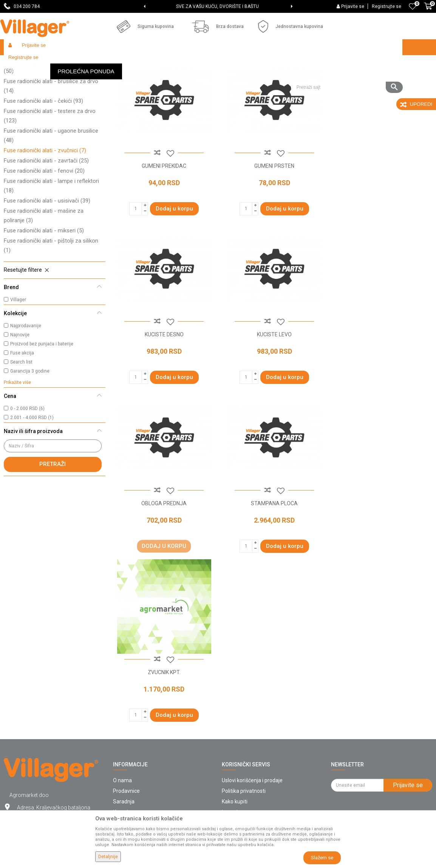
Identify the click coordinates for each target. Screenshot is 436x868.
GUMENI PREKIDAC (164, 220)
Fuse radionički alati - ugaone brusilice (51, 191)
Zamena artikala (241, 780)
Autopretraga (223, 78)
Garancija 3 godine (30, 426)
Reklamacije (236, 758)
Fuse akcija (22, 408)
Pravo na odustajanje (247, 748)
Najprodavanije (26, 381)
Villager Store (18, 63)
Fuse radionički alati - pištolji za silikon (51, 301)
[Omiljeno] (413, 6)
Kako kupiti (235, 684)
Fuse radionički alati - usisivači (47, 256)
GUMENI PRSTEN (272, 220)
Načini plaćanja (240, 716)
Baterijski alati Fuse (107, 63)
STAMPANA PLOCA (382, 387)
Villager (18, 355)
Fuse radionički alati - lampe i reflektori (51, 241)
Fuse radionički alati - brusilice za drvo (51, 141)
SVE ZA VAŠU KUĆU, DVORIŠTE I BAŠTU (217, 6)
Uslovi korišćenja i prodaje (252, 663)
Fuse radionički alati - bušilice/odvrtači (51, 121)
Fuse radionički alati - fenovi (44, 226)
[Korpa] (428, 10)
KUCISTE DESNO (381, 220)
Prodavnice (126, 674)
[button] (347, 63)
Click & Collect (238, 706)
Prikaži (332, 78)
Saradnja (124, 684)
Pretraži (53, 519)
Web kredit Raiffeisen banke (255, 737)
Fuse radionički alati (155, 63)
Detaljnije (108, 857)
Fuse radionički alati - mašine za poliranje (44, 271)
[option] (218, 6)
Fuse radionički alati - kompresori (49, 107)
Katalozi (123, 716)
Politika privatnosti (244, 674)
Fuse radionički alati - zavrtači (46, 216)
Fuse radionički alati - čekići (43, 156)
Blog (118, 727)
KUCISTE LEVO (164, 387)
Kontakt (122, 695)
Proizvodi (49, 63)
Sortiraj (259, 78)
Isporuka (232, 695)
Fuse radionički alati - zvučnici (45, 206)
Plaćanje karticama (245, 727)
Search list (21, 417)
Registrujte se (387, 6)
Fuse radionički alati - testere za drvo (50, 171)
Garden (73, 63)
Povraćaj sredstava (245, 769)
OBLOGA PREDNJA (272, 387)
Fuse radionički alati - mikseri (44, 286)
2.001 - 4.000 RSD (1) (32, 473)
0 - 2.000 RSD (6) (27, 464)
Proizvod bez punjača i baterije (42, 399)
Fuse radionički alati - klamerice (48, 96)
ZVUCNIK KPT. (163, 555)
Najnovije (20, 390)
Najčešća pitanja (132, 706)
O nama (122, 663)
